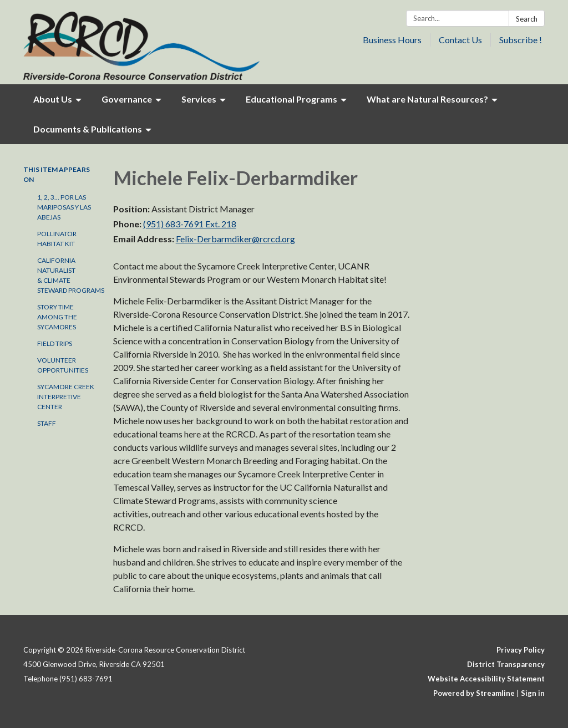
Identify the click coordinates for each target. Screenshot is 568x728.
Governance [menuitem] (127, 99)
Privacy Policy (521, 650)
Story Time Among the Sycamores (57, 317)
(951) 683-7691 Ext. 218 (190, 224)
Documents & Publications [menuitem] (88, 129)
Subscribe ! (521, 40)
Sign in (533, 693)
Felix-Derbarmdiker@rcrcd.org (235, 239)
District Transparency (506, 664)
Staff (47, 423)
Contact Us (460, 40)
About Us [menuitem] (53, 99)
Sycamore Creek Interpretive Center (66, 397)
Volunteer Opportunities (63, 365)
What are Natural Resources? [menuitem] (427, 99)
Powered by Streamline (474, 693)
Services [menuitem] (199, 99)
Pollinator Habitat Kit (57, 239)
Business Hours (392, 40)
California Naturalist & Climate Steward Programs (67, 275)
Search (527, 19)
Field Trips (55, 343)
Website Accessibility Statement (486, 679)
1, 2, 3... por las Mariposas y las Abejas (64, 207)
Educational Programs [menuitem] (291, 99)
